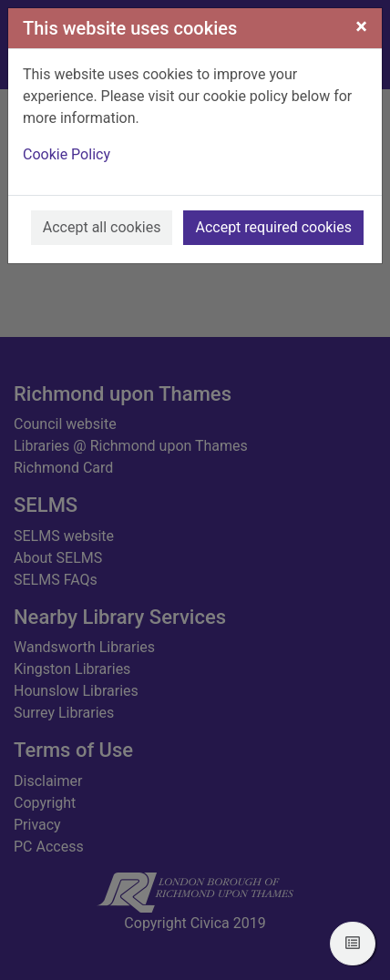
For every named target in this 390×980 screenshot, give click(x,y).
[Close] (361, 26)
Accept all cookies (102, 227)
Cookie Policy (67, 154)
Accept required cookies (273, 227)
